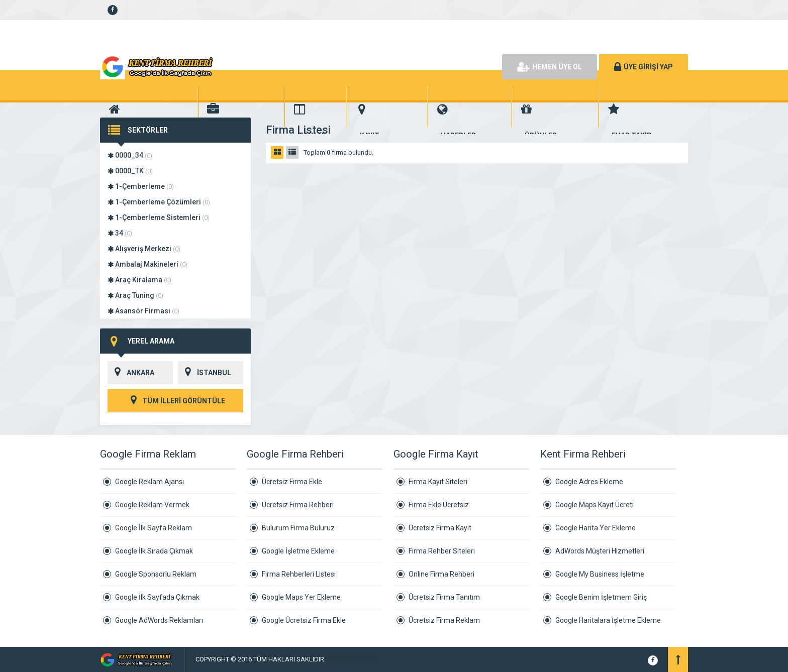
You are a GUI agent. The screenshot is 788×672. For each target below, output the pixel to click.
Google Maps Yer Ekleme (301, 597)
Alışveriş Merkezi (144, 249)
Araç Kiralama (139, 280)
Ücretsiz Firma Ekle (292, 482)
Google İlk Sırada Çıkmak (154, 551)
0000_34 (130, 155)
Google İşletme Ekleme (298, 551)
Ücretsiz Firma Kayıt (440, 528)
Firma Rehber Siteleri (442, 551)
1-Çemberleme (141, 186)
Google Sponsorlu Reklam (156, 574)
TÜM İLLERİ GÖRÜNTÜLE (175, 401)
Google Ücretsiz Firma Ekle (304, 620)
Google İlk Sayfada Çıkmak (157, 597)
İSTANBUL (205, 373)
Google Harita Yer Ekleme (596, 528)
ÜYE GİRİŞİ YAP (644, 67)
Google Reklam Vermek (152, 505)
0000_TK (130, 171)
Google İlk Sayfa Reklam (154, 528)
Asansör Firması (143, 311)
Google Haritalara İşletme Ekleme (608, 620)
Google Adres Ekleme (589, 482)
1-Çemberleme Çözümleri (159, 202)
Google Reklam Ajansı (150, 482)
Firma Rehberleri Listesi (299, 574)
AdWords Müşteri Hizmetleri (600, 551)
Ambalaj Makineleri (147, 264)
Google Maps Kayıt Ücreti (595, 505)
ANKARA (131, 373)
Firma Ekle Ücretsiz (439, 505)
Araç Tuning (135, 295)
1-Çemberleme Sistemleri (159, 217)
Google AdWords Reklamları (159, 620)
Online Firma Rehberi (441, 574)
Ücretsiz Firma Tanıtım (444, 597)
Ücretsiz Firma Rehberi (298, 505)
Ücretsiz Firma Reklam (444, 620)
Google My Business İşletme (600, 574)
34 (120, 233)
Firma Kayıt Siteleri (438, 482)
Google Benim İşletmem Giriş (601, 597)
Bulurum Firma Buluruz (298, 528)
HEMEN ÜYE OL (550, 67)
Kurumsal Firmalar (353, 659)
